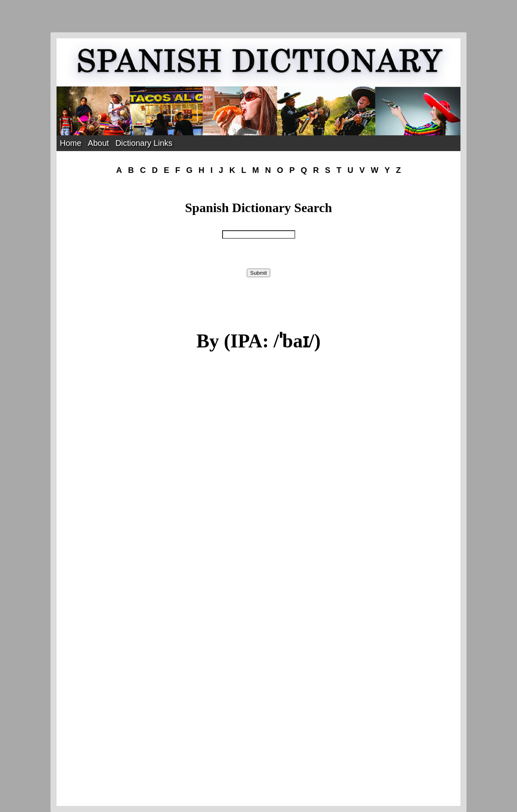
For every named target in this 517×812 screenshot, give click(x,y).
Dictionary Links (144, 143)
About (98, 143)
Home (70, 143)
